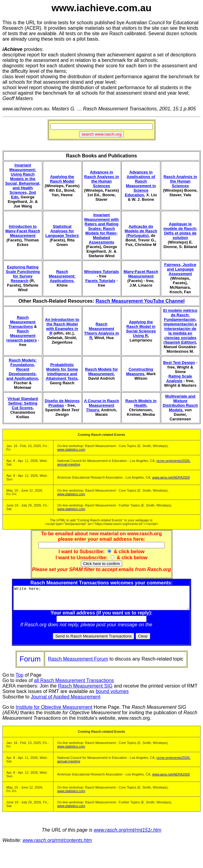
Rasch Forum (169, 629)
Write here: (103, 600)
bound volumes (112, 696)
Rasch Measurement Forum (78, 663)
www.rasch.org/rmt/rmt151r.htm (128, 834)
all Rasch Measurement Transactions (74, 685)
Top (19, 680)
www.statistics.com (71, 449)
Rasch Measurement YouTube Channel (140, 301)
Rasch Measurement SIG (85, 690)
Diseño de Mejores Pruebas (62, 403)
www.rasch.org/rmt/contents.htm (57, 845)
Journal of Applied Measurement (65, 701)
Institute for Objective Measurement (54, 712)
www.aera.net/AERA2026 (171, 477)
